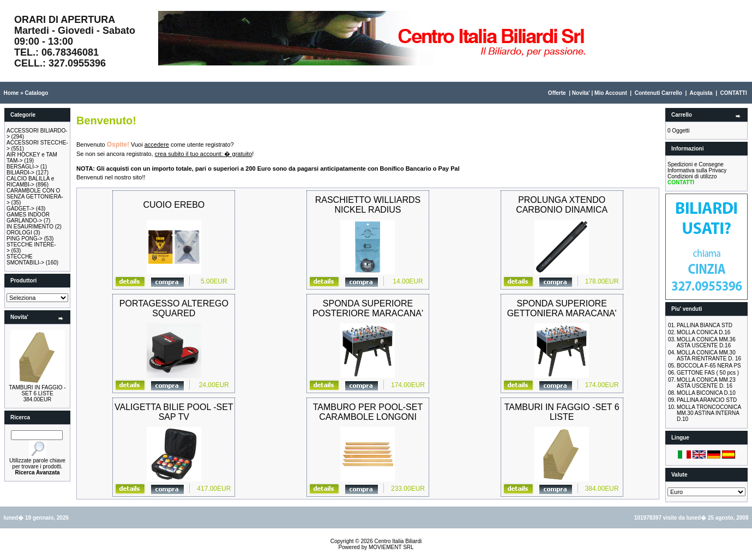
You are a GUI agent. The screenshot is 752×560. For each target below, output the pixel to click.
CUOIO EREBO (174, 205)
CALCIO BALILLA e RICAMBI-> (30, 182)
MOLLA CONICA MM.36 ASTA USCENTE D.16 (706, 342)
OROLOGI (19, 233)
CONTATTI (734, 93)
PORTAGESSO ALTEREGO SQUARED (174, 308)
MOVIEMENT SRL (391, 547)
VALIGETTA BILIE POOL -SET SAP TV (174, 412)
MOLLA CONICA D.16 (703, 332)
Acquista (701, 93)
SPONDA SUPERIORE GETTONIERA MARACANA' (562, 308)
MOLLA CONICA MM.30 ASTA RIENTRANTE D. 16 (709, 356)
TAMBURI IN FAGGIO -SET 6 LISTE (37, 390)
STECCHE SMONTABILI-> (25, 260)
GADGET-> (20, 209)
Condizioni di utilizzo (692, 176)
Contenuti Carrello (658, 93)
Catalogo (36, 93)
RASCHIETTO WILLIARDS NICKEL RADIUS (368, 205)
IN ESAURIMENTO (30, 227)
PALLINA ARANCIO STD (707, 400)
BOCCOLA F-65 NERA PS (709, 366)
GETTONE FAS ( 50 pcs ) (708, 373)
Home (11, 93)
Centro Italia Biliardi (398, 541)
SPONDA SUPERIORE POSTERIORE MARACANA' (368, 308)
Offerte (557, 93)
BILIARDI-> (20, 173)
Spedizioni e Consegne (696, 164)
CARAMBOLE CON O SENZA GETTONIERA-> (35, 197)
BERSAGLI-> (23, 167)
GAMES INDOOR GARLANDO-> (28, 218)
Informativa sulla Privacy (697, 170)
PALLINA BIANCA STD (705, 325)
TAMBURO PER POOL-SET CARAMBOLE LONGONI (368, 412)
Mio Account (611, 93)
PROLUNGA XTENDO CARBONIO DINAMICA (562, 205)
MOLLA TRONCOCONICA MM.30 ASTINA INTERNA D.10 (709, 413)
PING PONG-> (25, 239)
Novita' (581, 93)
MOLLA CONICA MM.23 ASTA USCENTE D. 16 (706, 383)
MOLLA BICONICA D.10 (706, 393)
